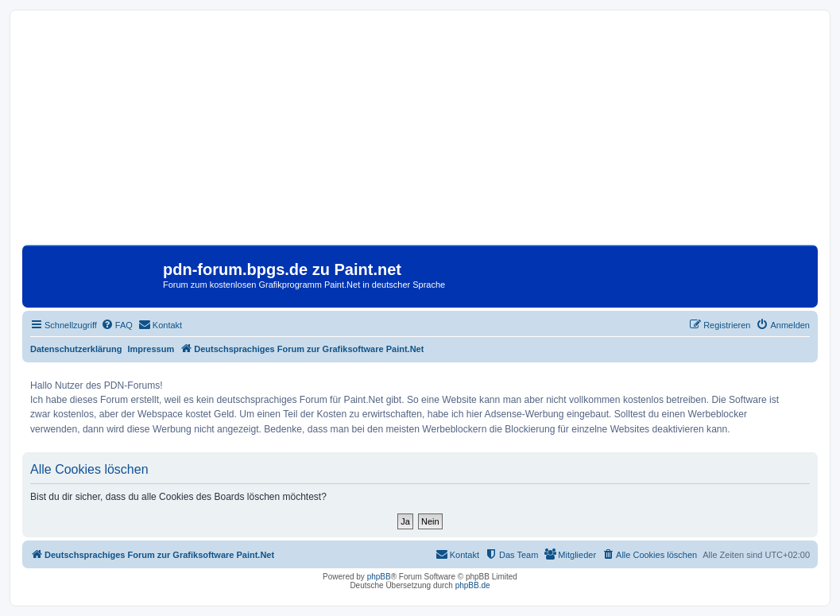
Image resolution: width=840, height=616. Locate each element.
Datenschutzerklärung (76, 349)
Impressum (151, 349)
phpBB (379, 577)
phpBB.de (473, 585)
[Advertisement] (420, 134)
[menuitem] (117, 325)
